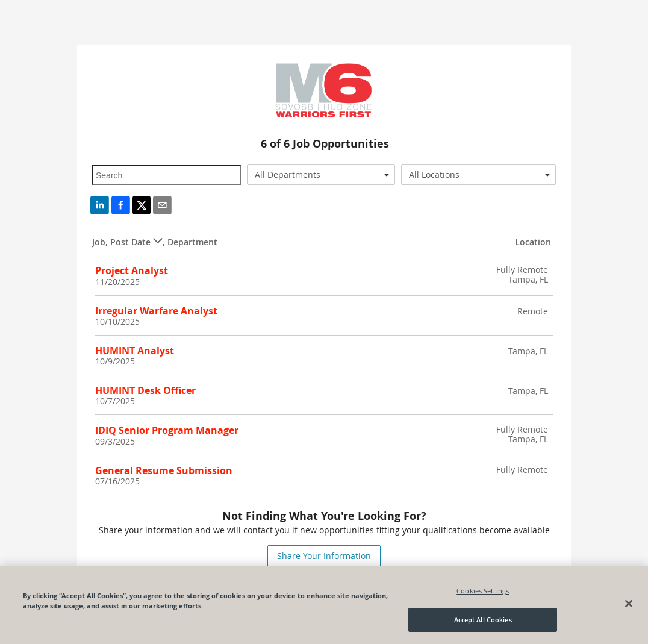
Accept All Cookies (483, 620)
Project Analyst (132, 270)
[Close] (629, 604)
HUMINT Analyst (135, 351)
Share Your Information (324, 556)
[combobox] (321, 175)
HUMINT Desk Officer (145, 390)
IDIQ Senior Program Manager (167, 430)
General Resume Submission (164, 470)
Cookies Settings (483, 591)
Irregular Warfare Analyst (156, 311)
